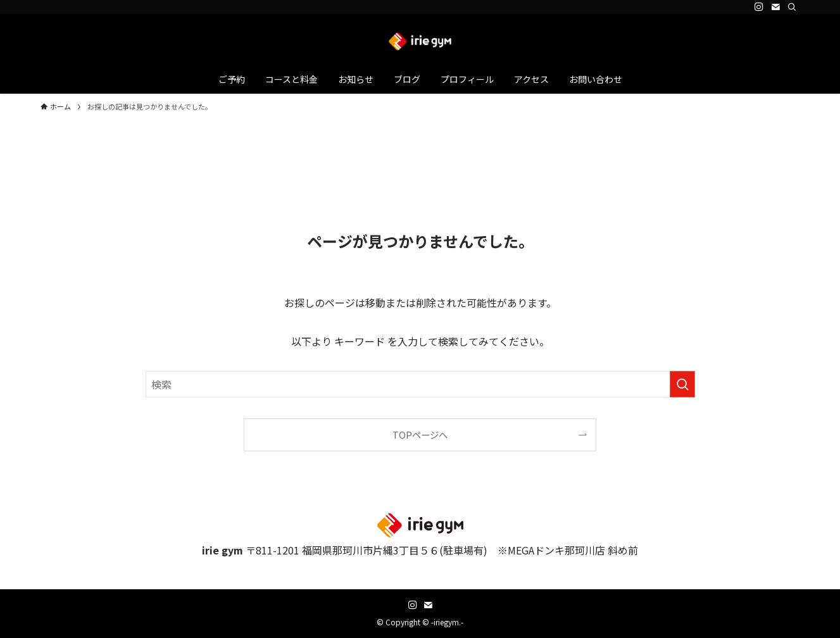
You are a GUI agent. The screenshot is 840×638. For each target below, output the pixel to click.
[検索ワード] (420, 384)
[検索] (792, 7)
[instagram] (759, 7)
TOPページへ (420, 435)
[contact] (775, 7)
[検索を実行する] (682, 384)
